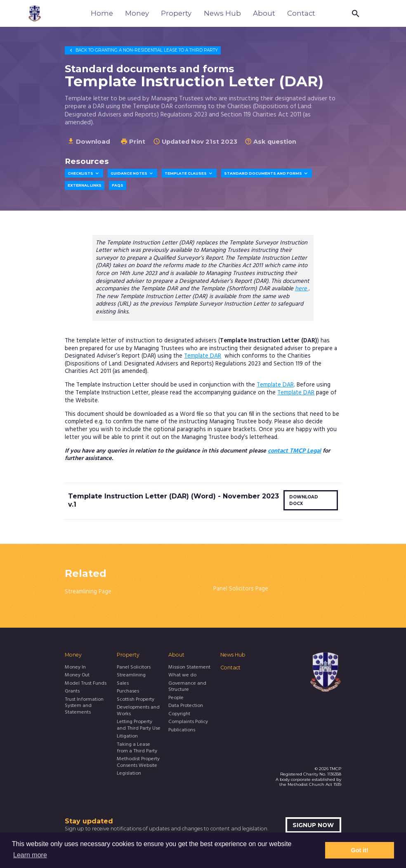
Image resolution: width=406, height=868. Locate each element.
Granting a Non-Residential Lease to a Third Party (143, 50)
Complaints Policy (188, 722)
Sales (123, 684)
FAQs (118, 185)
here (302, 289)
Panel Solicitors (134, 668)
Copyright (179, 714)
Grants (72, 692)
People (176, 698)
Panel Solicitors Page (241, 589)
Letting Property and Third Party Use (139, 726)
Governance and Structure (187, 687)
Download (89, 141)
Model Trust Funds (86, 684)
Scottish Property (136, 700)
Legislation (129, 774)
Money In (75, 668)
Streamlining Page (88, 592)
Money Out (77, 676)
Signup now (313, 825)
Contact (301, 13)
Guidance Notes (132, 173)
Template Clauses (189, 173)
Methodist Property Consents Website (138, 763)
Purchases (128, 692)
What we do (182, 676)
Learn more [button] (30, 855)
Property (176, 13)
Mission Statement (189, 668)
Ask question (270, 142)
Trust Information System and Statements (84, 706)
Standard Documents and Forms (267, 173)
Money (137, 13)
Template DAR (203, 356)
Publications (182, 730)
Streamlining (131, 676)
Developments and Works (138, 711)
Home (102, 13)
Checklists (84, 173)
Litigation (127, 737)
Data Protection (186, 706)
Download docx (304, 500)
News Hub (222, 13)
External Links (85, 185)
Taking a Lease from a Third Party (137, 748)
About (264, 13)
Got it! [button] (360, 850)
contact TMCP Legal (294, 451)
